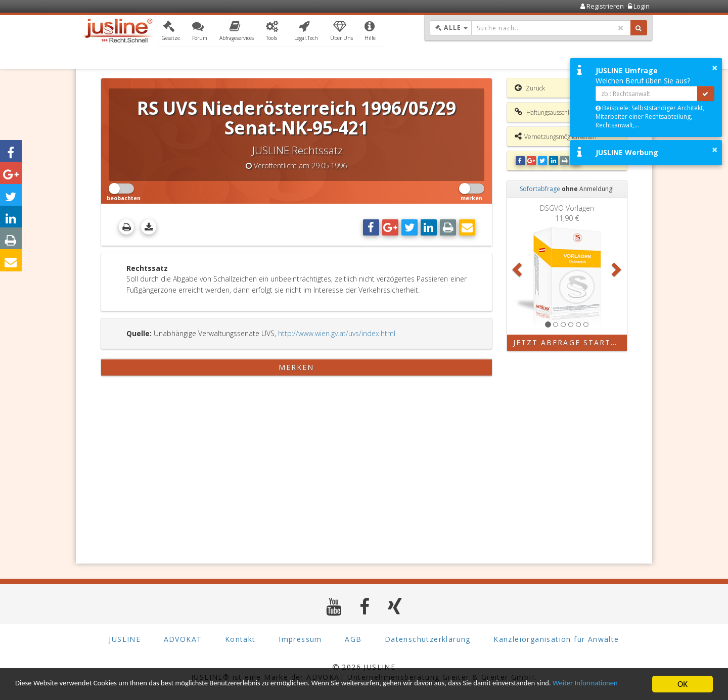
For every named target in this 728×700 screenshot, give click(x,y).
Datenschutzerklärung (428, 639)
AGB (353, 639)
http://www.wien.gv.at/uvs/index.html (337, 333)
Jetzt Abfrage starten (568, 342)
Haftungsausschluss (546, 112)
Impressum (300, 639)
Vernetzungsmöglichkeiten (556, 136)
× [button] (715, 68)
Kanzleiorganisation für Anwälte (556, 639)
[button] (171, 32)
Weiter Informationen (53, 689)
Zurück (530, 88)
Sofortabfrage (540, 189)
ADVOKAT (183, 639)
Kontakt (240, 639)
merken (297, 367)
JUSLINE (125, 639)
